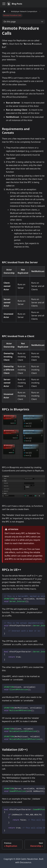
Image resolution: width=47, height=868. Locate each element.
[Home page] (4, 11)
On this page (10, 22)
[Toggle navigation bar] (4, 4)
